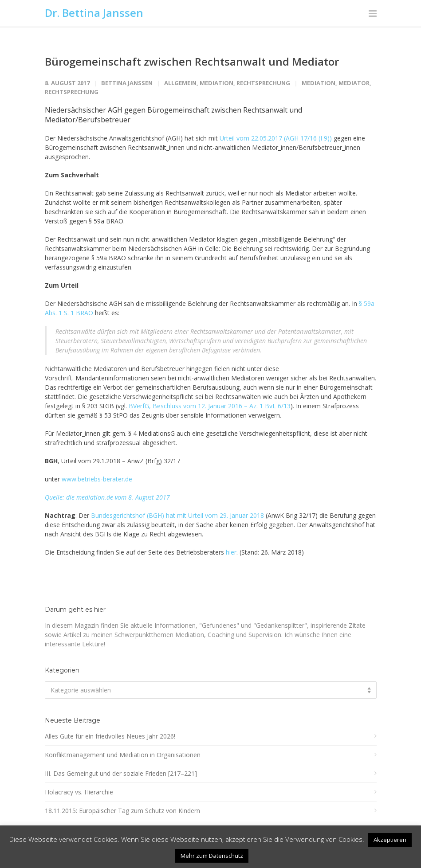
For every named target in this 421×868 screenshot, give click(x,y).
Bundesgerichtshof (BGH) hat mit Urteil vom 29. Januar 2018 (177, 515)
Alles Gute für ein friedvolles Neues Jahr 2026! (110, 736)
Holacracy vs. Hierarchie (79, 792)
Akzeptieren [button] (390, 840)
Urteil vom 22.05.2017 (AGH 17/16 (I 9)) (276, 138)
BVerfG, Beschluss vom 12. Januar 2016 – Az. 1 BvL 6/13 (210, 406)
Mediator (354, 83)
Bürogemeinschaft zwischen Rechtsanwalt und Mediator (192, 61)
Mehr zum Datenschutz (212, 856)
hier (231, 552)
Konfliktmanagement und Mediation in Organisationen (123, 755)
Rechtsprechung (263, 83)
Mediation (216, 83)
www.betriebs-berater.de (97, 479)
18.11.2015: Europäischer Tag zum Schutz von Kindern (122, 811)
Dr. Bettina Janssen (94, 13)
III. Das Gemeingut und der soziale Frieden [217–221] (121, 773)
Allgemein (180, 83)
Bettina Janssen (127, 83)
